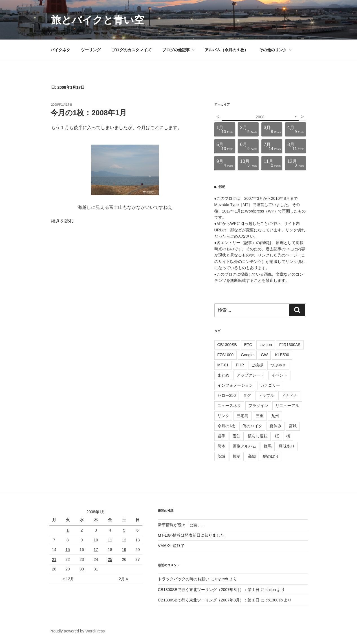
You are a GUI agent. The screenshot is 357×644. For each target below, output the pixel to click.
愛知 (237, 436)
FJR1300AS (290, 345)
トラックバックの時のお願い (184, 579)
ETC (248, 345)
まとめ (223, 375)
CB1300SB (227, 345)
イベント (279, 375)
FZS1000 (226, 355)
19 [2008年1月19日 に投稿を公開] (124, 550)
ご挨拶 (257, 365)
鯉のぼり (271, 456)
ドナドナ (289, 395)
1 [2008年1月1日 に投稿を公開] (68, 530)
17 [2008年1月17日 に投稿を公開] (96, 550)
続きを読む (62, 221)
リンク (223, 416)
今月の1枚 (226, 426)
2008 (260, 117)
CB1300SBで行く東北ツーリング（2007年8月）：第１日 (209, 590)
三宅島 (243, 416)
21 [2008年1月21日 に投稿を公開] (54, 559)
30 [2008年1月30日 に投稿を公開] (82, 569)
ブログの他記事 (179, 50)
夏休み (276, 426)
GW (264, 355)
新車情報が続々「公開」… (182, 525)
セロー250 (227, 395)
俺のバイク (252, 426)
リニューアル (287, 406)
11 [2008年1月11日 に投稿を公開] (110, 540)
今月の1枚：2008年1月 (89, 113)
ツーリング (91, 50)
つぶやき (278, 365)
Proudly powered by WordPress (77, 631)
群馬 (268, 446)
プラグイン (258, 406)
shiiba (271, 590)
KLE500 (282, 355)
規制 (237, 456)
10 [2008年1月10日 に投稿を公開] (96, 540)
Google (247, 355)
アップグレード (250, 375)
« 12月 (68, 579)
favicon (266, 345)
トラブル (266, 395)
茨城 (221, 456)
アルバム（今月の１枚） (226, 50)
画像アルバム (244, 446)
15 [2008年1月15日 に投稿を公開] (68, 550)
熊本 (221, 446)
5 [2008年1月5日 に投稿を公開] (124, 530)
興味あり (287, 446)
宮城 (293, 426)
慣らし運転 (258, 436)
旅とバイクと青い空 (98, 20)
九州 (275, 416)
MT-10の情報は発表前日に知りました (191, 535)
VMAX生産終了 (171, 546)
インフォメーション (235, 385)
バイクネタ (60, 50)
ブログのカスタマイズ (131, 50)
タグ (247, 395)
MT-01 (223, 365)
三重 (260, 416)
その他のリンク (276, 50)
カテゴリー (270, 385)
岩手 (221, 436)
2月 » (123, 579)
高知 (252, 456)
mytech (222, 579)
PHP (240, 365)
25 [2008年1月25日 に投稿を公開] (110, 559)
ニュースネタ (229, 406)
